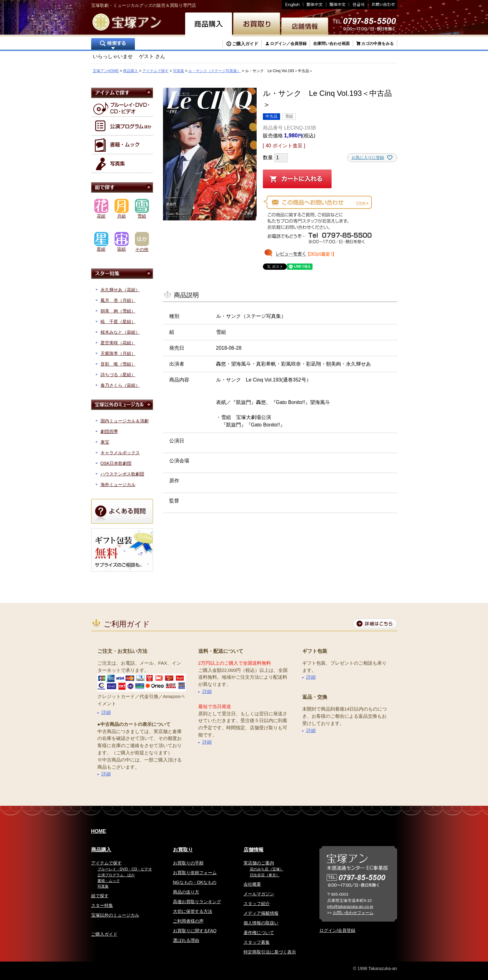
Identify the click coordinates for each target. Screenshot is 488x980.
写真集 (179, 71)
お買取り (183, 850)
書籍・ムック (109, 881)
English (293, 5)
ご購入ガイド (245, 44)
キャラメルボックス (120, 453)
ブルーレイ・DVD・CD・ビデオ (125, 869)
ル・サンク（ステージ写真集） (214, 71)
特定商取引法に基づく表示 (270, 952)
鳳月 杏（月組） (118, 300)
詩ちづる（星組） (118, 375)
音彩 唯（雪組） (118, 364)
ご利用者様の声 (188, 921)
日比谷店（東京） (265, 875)
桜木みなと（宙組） (120, 332)
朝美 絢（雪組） (118, 311)
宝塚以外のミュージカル (115, 915)
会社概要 (252, 884)
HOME (99, 831)
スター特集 (102, 905)
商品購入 (131, 71)
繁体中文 (315, 5)
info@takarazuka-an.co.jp (350, 906)
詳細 (106, 712)
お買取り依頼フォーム (195, 873)
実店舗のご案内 (259, 863)
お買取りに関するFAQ (195, 931)
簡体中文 (338, 5)
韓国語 (358, 5)
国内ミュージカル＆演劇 (125, 421)
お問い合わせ (382, 5)
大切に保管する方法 (193, 911)
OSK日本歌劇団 (116, 463)
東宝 (105, 442)
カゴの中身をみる (377, 44)
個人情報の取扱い (261, 923)
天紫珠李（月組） (118, 353)
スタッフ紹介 (257, 904)
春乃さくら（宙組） (120, 385)
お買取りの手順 (188, 863)
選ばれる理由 (186, 940)
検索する (113, 44)
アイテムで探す (155, 71)
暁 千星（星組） (118, 322)
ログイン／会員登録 (288, 44)
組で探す (100, 896)
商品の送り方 (186, 892)
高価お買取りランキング (197, 902)
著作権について (259, 933)
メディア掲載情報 (261, 913)
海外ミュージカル (118, 485)
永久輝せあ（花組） (120, 290)
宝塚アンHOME (106, 71)
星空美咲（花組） (118, 343)
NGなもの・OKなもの (195, 882)
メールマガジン (259, 894)
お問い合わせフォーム (353, 913)
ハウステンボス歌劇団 (122, 474)
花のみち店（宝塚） (267, 869)
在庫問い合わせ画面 (331, 44)
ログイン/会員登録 (338, 930)
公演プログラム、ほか (116, 875)
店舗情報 (254, 850)
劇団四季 (109, 431)
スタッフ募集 (257, 942)
